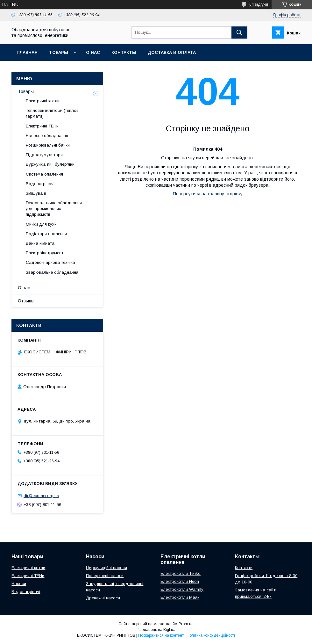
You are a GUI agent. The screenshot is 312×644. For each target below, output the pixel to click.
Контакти (244, 568)
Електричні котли (43, 101)
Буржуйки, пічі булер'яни (50, 164)
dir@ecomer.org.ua (41, 496)
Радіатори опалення (46, 234)
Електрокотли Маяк (180, 597)
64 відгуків (259, 4)
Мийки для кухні (42, 224)
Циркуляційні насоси (106, 568)
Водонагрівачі (40, 184)
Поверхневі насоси (105, 576)
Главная (27, 52)
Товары (59, 52)
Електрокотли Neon (180, 581)
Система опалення (44, 174)
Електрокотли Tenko (181, 573)
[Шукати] (239, 33)
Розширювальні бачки (48, 145)
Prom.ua (186, 624)
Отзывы (26, 301)
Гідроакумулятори (44, 155)
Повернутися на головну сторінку (208, 194)
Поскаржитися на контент (161, 635)
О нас (93, 52)
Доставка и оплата (172, 52)
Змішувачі (36, 193)
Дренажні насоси (103, 598)
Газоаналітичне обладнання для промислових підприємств (54, 209)
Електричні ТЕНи (42, 126)
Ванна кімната (40, 243)
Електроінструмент (45, 253)
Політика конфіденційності (211, 635)
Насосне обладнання (47, 136)
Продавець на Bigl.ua (156, 630)
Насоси (19, 584)
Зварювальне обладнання (52, 272)
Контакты (124, 52)
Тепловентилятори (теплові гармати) (53, 113)
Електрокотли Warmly (182, 589)
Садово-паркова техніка (50, 262)
